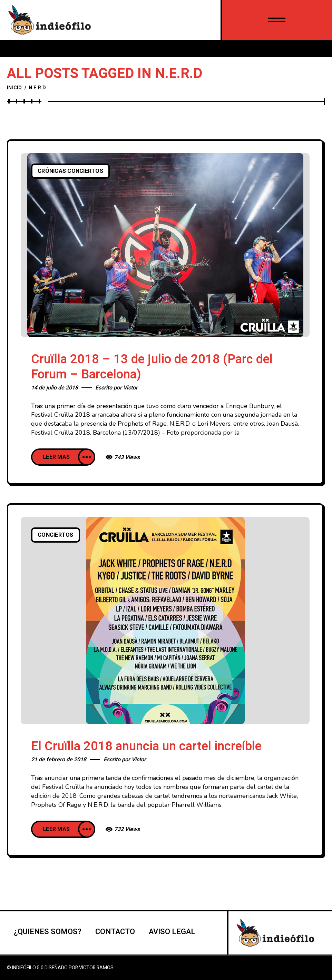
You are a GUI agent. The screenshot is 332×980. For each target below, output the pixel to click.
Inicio (14, 88)
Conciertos (56, 535)
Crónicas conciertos (70, 171)
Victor (130, 388)
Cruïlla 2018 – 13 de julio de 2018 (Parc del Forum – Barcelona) (152, 367)
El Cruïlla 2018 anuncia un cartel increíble (146, 746)
